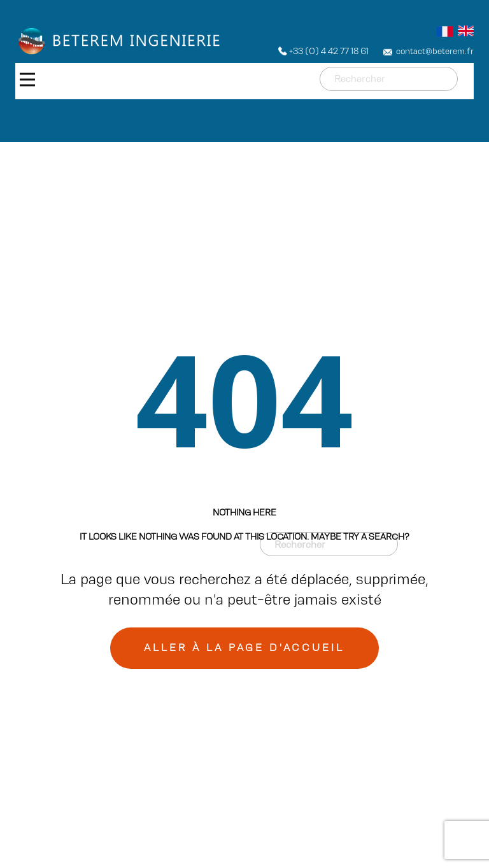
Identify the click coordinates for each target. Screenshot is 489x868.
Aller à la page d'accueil (244, 647)
